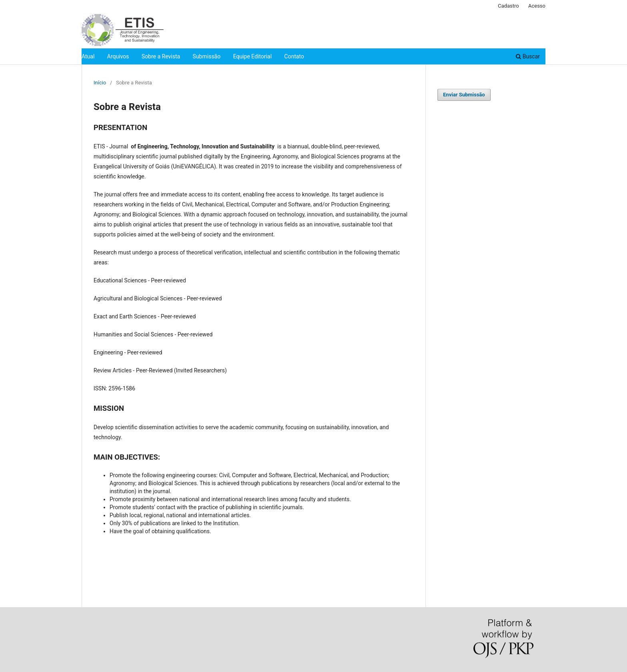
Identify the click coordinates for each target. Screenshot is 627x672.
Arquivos (118, 56)
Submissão (207, 56)
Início (100, 83)
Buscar (528, 56)
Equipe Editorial (252, 56)
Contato (294, 56)
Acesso (537, 6)
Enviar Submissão (464, 95)
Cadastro (508, 6)
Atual (88, 56)
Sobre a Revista (161, 56)
